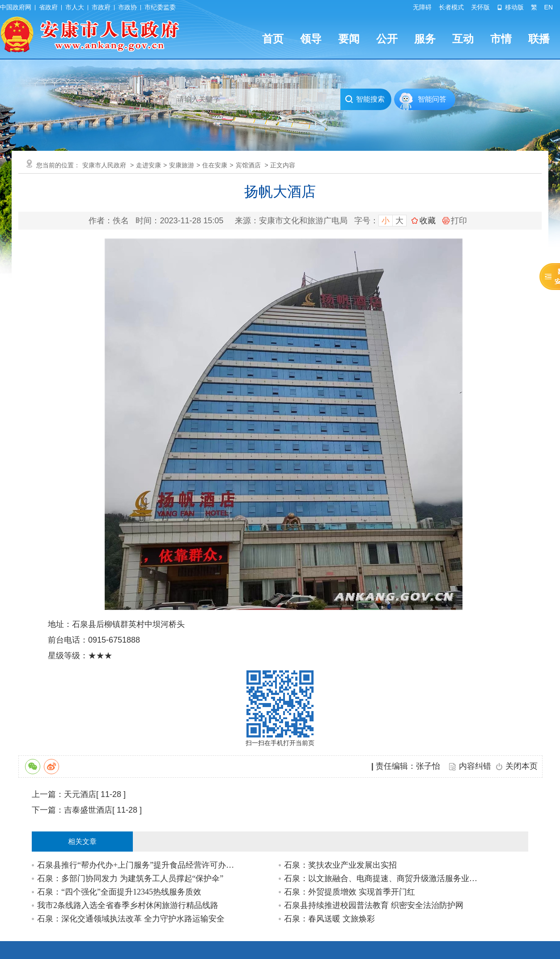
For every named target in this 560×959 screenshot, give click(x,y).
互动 (463, 39)
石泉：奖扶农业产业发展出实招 (340, 865)
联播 (539, 39)
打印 (455, 221)
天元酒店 (80, 794)
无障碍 (422, 7)
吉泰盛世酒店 (88, 810)
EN (549, 7)
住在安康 (215, 165)
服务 (425, 39)
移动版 (510, 7)
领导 (311, 39)
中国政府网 (16, 7)
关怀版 (480, 7)
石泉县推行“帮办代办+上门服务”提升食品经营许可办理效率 (136, 865)
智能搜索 (365, 99)
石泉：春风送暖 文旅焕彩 (329, 919)
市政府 (101, 7)
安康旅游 (182, 165)
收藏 (428, 221)
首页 (273, 39)
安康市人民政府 (104, 165)
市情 (501, 39)
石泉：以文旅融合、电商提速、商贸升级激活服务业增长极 (383, 878)
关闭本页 (522, 766)
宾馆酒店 (248, 165)
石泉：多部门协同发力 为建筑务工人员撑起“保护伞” (130, 878)
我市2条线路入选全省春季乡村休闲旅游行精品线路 (128, 905)
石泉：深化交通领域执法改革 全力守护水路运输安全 (131, 919)
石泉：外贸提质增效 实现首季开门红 (350, 892)
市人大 (75, 7)
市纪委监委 (160, 7)
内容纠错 (475, 766)
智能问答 (432, 99)
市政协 (127, 7)
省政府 (48, 7)
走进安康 (148, 165)
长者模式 (451, 7)
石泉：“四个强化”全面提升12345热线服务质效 (119, 892)
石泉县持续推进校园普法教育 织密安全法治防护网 (374, 905)
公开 (387, 39)
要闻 (349, 39)
